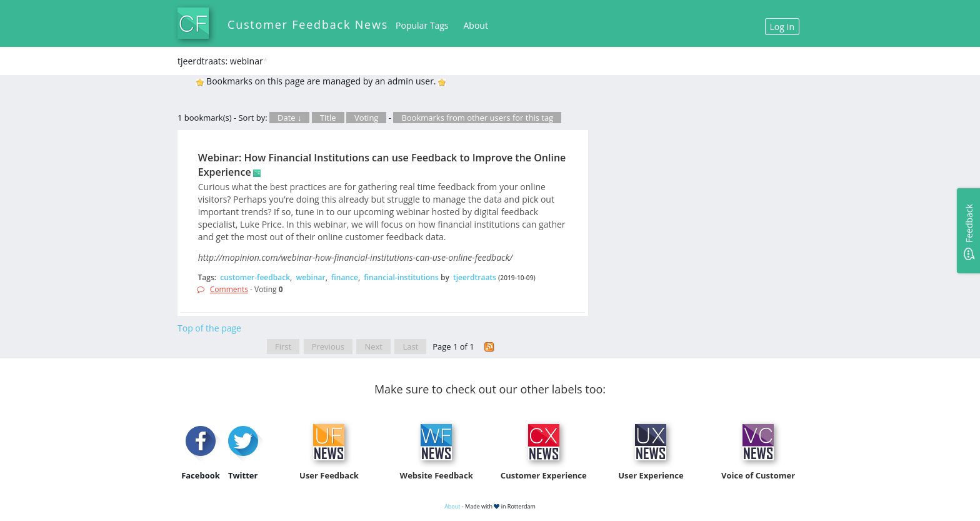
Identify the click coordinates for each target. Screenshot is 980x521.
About (476, 25)
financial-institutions (401, 277)
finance (345, 277)
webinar (310, 277)
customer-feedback (255, 277)
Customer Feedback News (308, 24)
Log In (782, 27)
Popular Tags (422, 25)
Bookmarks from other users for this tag (477, 118)
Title (328, 118)
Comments (229, 289)
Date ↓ (289, 118)
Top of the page (209, 328)
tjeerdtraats (475, 277)
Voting (367, 118)
